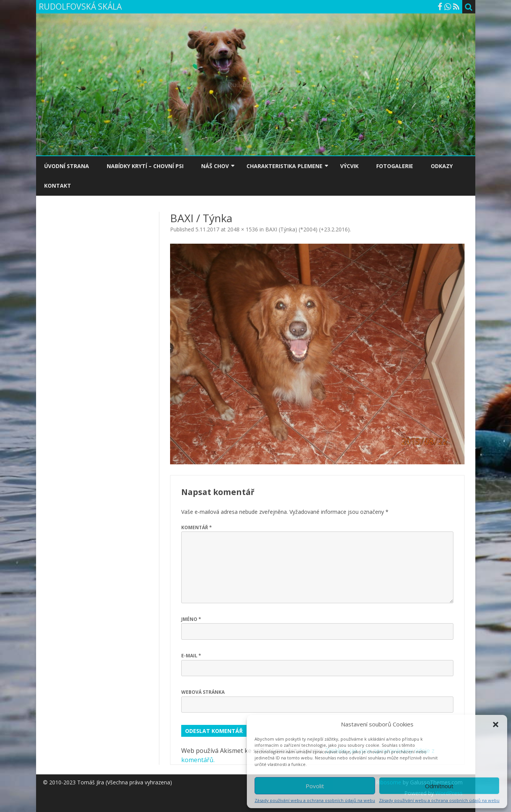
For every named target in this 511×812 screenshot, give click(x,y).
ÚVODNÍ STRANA (67, 166)
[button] (496, 725)
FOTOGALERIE (395, 166)
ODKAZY (442, 166)
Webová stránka (203, 692)
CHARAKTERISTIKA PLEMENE (284, 166)
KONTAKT (58, 186)
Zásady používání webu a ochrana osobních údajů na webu (315, 800)
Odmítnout (439, 786)
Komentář (197, 527)
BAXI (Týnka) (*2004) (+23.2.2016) (308, 229)
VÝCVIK (349, 166)
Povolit (315, 786)
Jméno (191, 619)
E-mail (191, 656)
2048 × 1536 (243, 229)
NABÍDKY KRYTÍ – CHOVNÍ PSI (145, 166)
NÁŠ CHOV (215, 166)
